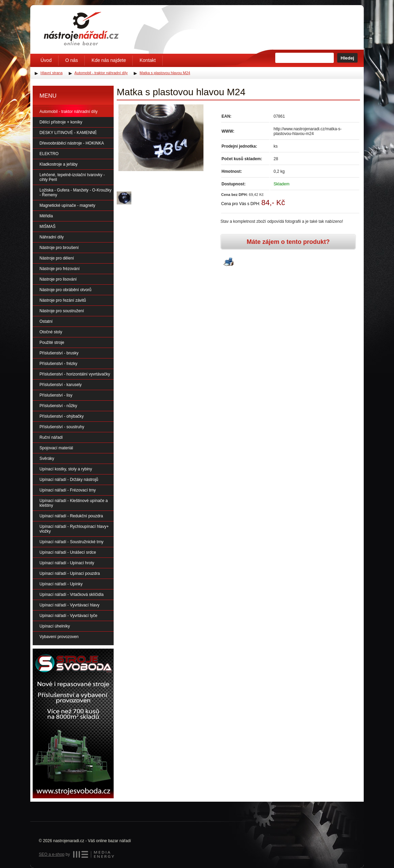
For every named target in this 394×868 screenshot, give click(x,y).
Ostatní (46, 321)
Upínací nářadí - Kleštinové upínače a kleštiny (74, 503)
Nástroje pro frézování (60, 269)
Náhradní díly (52, 237)
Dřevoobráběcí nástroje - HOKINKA (72, 143)
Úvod (46, 60)
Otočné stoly (51, 332)
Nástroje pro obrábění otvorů (65, 290)
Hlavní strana (52, 73)
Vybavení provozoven (59, 637)
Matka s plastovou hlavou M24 (165, 73)
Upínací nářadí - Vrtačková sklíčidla (71, 595)
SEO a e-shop (52, 854)
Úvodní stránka (81, 29)
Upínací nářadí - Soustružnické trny (71, 542)
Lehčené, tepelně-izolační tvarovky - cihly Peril (72, 177)
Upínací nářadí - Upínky (61, 584)
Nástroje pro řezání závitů (63, 300)
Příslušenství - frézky (58, 364)
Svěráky (47, 458)
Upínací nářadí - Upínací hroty (67, 563)
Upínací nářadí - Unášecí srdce (68, 552)
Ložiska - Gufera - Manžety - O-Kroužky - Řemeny (75, 193)
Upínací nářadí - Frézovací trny (68, 490)
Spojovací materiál (56, 448)
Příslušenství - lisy (56, 395)
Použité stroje (52, 343)
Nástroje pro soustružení (62, 311)
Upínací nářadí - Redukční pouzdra (71, 516)
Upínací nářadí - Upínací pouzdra (70, 573)
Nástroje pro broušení (59, 248)
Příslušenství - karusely (61, 385)
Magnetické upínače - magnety (67, 205)
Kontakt (147, 60)
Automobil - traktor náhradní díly (69, 112)
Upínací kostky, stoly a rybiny (66, 469)
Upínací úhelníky (55, 626)
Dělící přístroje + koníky (61, 122)
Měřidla (46, 216)
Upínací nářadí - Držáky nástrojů (69, 480)
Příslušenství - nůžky (58, 406)
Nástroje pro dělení (57, 258)
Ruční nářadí (51, 437)
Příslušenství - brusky (59, 353)
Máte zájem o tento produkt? (288, 242)
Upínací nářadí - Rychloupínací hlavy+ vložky (74, 529)
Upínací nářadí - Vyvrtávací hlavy (69, 605)
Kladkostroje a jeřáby (59, 164)
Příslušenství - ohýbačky (62, 416)
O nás (72, 60)
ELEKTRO (49, 154)
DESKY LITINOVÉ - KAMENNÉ (68, 133)
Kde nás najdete (109, 60)
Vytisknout (228, 262)
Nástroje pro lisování (58, 279)
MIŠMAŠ (47, 227)
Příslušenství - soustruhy (62, 427)
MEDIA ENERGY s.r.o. (94, 854)
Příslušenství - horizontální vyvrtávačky (75, 374)
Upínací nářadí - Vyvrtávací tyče (68, 616)
